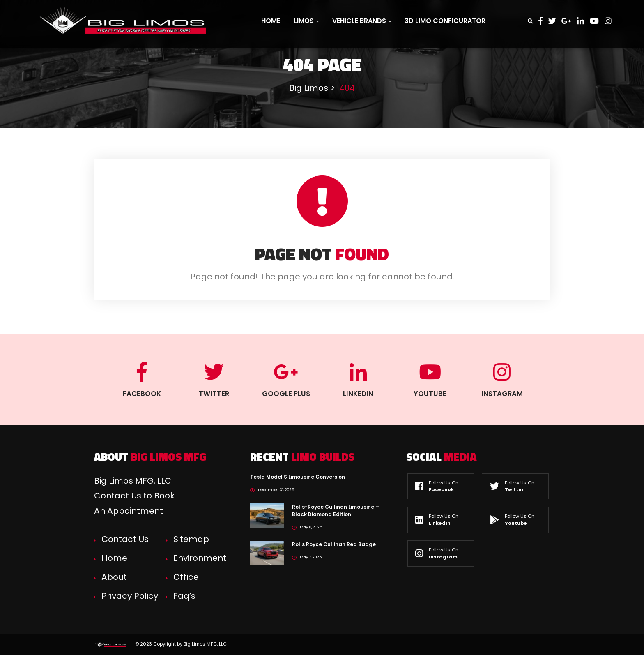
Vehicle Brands (362, 21)
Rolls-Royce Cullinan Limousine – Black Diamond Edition (336, 511)
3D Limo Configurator (445, 21)
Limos (306, 21)
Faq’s (184, 596)
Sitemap (191, 539)
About (114, 577)
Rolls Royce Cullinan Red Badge (334, 544)
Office (186, 577)
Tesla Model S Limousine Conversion (298, 477)
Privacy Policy (130, 596)
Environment (200, 558)
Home (271, 21)
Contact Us (125, 539)
